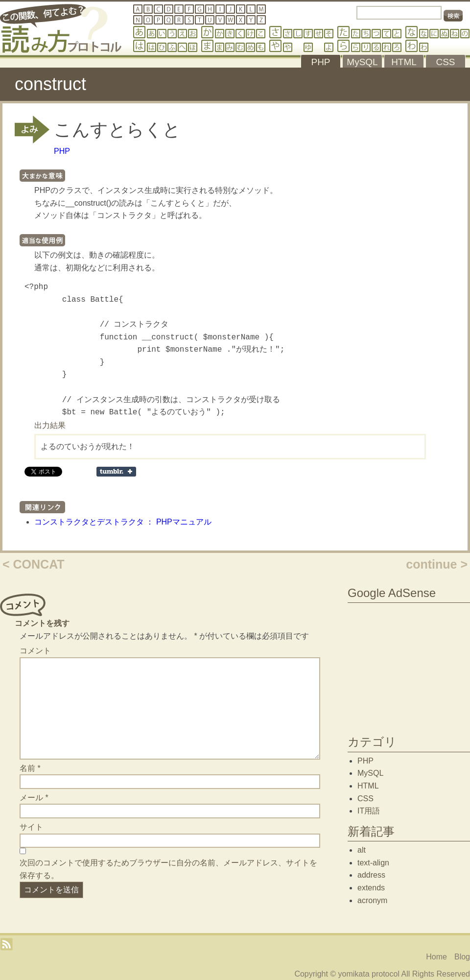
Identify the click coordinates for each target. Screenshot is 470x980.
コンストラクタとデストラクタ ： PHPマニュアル (123, 522)
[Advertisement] (409, 667)
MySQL (370, 773)
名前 (30, 768)
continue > (437, 564)
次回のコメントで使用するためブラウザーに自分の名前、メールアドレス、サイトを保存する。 (168, 869)
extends (371, 888)
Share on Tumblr (116, 472)
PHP (62, 151)
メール (34, 798)
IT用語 (369, 811)
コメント (35, 651)
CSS (365, 799)
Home (436, 957)
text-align (373, 863)
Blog (462, 957)
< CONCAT (34, 564)
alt (362, 850)
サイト (31, 827)
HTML (368, 786)
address (371, 875)
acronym (372, 900)
